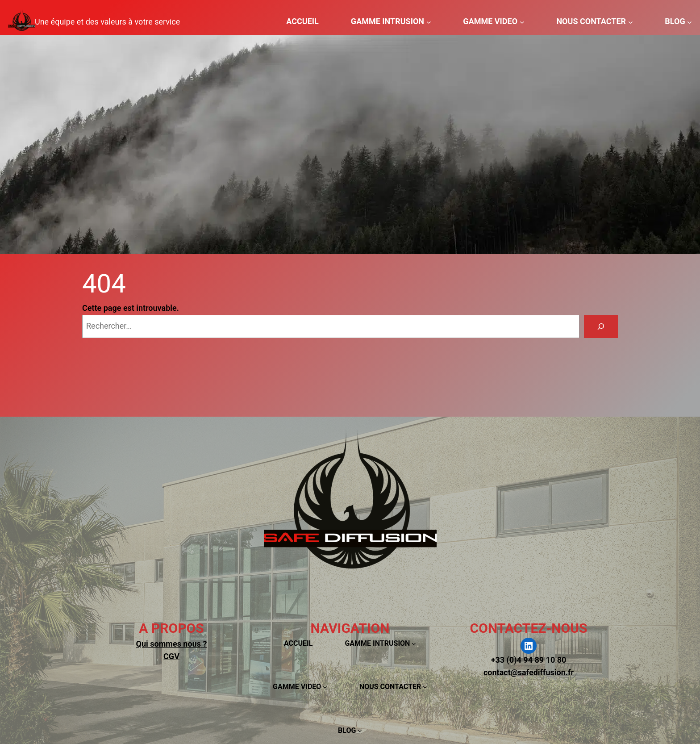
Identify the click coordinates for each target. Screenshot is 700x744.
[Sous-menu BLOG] (690, 22)
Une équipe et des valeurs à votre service (107, 22)
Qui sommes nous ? (172, 644)
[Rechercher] (601, 326)
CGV (171, 656)
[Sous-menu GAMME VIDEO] (522, 22)
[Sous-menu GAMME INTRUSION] (429, 22)
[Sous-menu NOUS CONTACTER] (631, 22)
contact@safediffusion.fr (529, 672)
